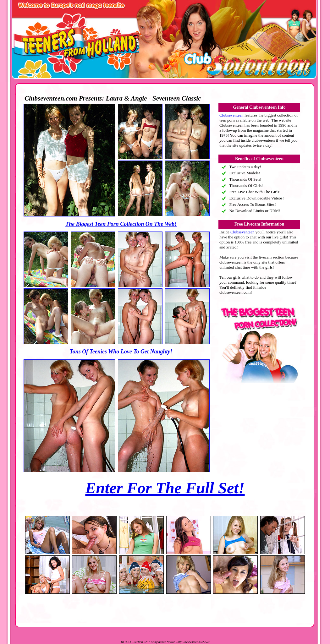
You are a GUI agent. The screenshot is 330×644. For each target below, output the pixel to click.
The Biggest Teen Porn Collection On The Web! (121, 224)
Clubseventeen (231, 115)
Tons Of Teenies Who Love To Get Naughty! (121, 352)
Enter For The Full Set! (165, 488)
